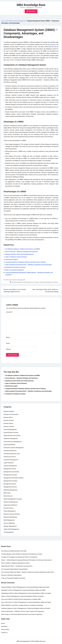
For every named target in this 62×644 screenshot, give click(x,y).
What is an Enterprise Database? (15, 270)
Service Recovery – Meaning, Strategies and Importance (22, 252)
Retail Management (9, 520)
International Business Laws (12, 454)
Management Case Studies (11, 472)
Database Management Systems (49, 282)
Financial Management (10, 430)
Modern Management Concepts (13, 499)
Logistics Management (10, 466)
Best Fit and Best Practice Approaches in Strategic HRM (25, 599)
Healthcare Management (11, 439)
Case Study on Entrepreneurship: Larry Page (14, 551)
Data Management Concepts (31, 282)
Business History (8, 423)
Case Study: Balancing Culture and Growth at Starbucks (26, 614)
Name (8, 337)
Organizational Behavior (10, 505)
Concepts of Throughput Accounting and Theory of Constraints (19, 557)
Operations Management (11, 502)
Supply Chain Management (11, 529)
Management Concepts (10, 475)
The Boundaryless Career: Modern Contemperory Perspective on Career (22, 554)
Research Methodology (10, 517)
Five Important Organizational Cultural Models (14, 569)
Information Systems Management (16, 21)
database (53, 44)
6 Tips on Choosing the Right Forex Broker (13, 578)
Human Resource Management (13, 442)
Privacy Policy (5, 630)
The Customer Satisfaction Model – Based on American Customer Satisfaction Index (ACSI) (27, 572)
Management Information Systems (14, 478)
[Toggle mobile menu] (31, 11)
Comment (9, 312)
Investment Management (11, 460)
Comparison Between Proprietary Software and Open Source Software (26, 262)
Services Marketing (9, 523)
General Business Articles (11, 433)
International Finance (10, 457)
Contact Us (4, 633)
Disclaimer (4, 626)
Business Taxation (9, 427)
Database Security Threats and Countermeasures (19, 254)
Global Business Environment (12, 436)
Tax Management (9, 532)
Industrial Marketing (9, 445)
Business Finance (9, 420)
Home (3, 21)
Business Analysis (9, 411)
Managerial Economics (10, 487)
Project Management (10, 511)
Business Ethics (8, 417)
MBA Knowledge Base (31, 5)
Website (8, 349)
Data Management (17, 282)
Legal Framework (9, 463)
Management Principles (10, 481)
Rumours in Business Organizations (11, 575)
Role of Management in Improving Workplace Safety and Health (31, 587)
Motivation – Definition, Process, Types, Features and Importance (26, 611)
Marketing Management (10, 490)
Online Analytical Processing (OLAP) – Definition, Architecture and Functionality (28, 265)
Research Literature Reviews (12, 514)
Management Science (10, 484)
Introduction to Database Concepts (15, 267)
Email (8, 343)
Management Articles (10, 469)
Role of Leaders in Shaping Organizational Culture (15, 563)
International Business (10, 451)
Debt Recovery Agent (11, 259)
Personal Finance (9, 508)
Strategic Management (10, 526)
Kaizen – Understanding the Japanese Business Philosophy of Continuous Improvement (26, 560)
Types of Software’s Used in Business (16, 257)
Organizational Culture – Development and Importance (17, 566)
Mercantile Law (8, 496)
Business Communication (11, 414)
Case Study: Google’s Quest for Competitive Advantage (27, 605)
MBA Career (7, 493)
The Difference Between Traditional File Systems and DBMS (23, 249)
